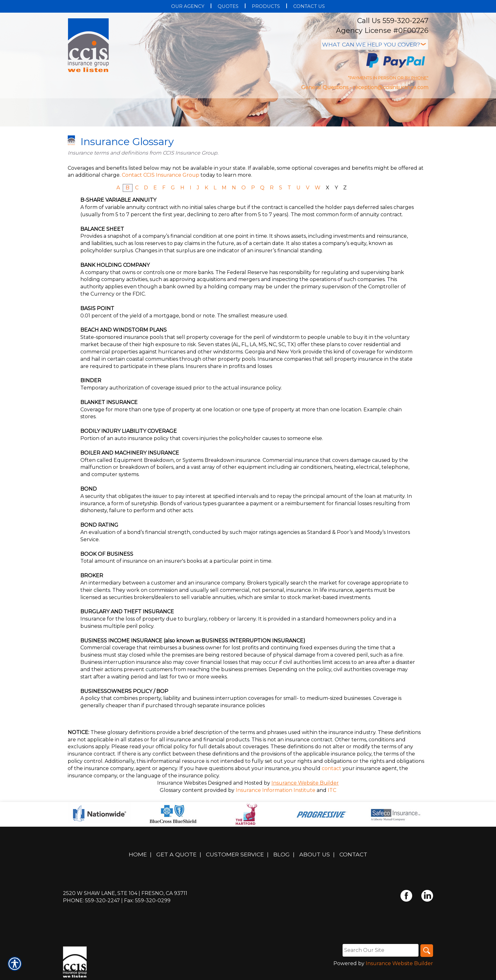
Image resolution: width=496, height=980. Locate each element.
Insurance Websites (182, 783)
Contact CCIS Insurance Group (161, 175)
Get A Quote (176, 854)
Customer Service (235, 854)
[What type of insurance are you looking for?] (375, 44)
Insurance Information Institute (276, 790)
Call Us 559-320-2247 (393, 21)
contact (332, 768)
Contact (353, 854)
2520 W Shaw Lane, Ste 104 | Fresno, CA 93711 (125, 893)
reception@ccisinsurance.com (391, 87)
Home (138, 854)
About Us (315, 854)
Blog (282, 854)
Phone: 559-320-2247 (91, 900)
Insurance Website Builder (305, 783)
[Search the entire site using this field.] (381, 950)
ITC (332, 790)
